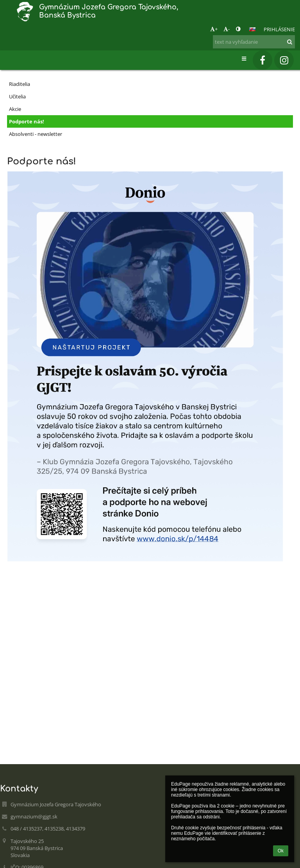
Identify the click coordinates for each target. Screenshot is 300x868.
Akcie (15, 109)
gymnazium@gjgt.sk (34, 816)
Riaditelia (20, 84)
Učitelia (17, 96)
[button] (252, 29)
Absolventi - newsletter (36, 134)
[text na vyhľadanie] (254, 42)
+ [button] (214, 29)
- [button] (227, 29)
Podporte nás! (27, 121)
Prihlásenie (279, 29)
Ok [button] (281, 851)
